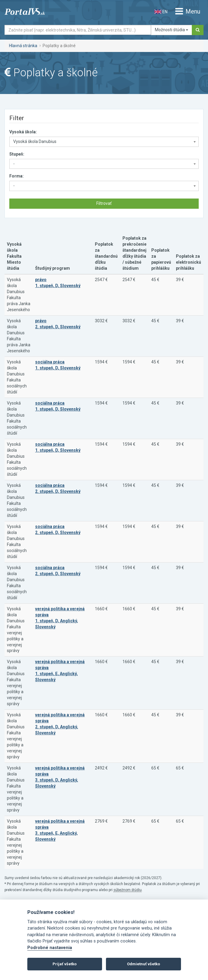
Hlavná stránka (23, 46)
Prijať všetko (65, 964)
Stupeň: (17, 154)
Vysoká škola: (23, 132)
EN (161, 12)
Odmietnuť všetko (143, 964)
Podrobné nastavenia (50, 948)
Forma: (17, 176)
